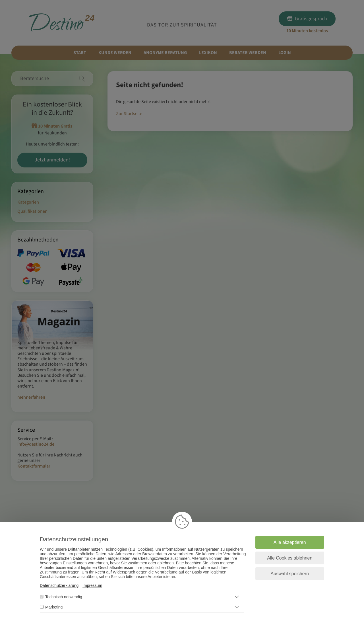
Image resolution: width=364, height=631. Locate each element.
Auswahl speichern (290, 574)
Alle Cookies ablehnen (290, 558)
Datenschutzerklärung (59, 585)
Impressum (92, 585)
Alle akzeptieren (290, 542)
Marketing (54, 607)
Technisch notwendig (64, 597)
